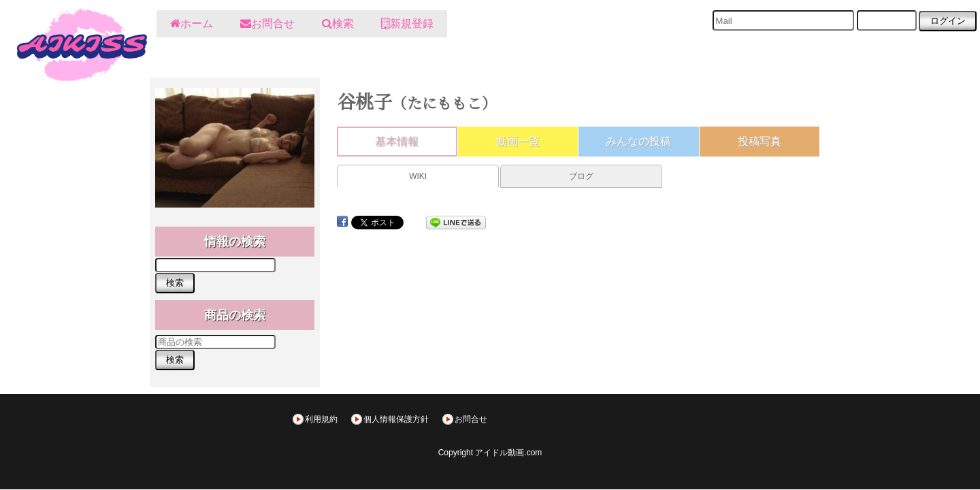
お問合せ (471, 419)
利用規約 (321, 419)
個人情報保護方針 (396, 419)
